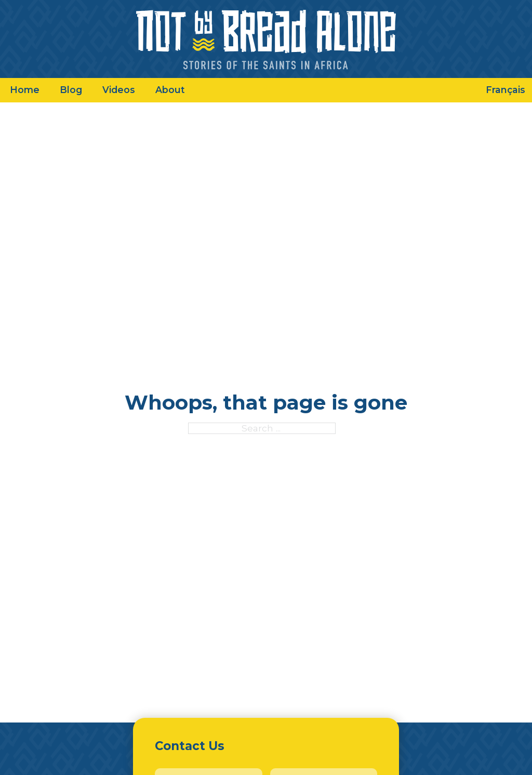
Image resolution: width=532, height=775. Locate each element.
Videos (119, 90)
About (170, 90)
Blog (71, 90)
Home (25, 90)
